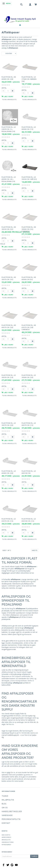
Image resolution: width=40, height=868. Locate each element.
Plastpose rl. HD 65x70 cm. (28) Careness (29, 327)
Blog (4, 804)
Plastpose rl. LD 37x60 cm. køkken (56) (29, 79)
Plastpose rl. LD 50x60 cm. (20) (29, 376)
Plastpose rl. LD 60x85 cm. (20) (9, 472)
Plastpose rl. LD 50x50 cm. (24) (9, 376)
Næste (35, 550)
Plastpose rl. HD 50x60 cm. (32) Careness (29, 229)
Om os (5, 808)
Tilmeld (34, 856)
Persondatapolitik (11, 819)
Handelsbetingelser (12, 811)
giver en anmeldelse (29, 777)
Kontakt (6, 823)
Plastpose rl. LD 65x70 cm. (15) (9, 520)
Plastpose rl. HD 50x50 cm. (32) (9, 228)
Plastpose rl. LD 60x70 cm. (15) (29, 424)
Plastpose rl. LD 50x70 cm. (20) (9, 424)
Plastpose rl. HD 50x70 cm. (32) (9, 278)
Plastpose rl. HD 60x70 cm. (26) (9, 326)
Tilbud (5, 796)
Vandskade (7, 815)
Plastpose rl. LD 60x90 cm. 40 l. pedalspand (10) (9, 179)
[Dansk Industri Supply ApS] (20, 16)
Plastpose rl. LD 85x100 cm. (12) (29, 520)
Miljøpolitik (8, 800)
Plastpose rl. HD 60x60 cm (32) (29, 278)
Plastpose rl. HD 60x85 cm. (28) (9, 78)
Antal (4, 88)
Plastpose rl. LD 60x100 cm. (29, 472)
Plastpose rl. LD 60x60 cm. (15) (29, 128)
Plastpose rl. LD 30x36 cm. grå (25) (29, 178)
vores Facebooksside (28, 766)
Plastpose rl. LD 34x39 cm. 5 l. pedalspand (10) (9, 129)
